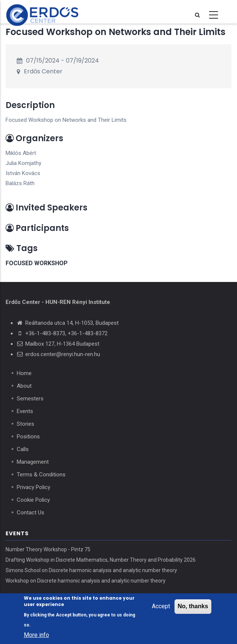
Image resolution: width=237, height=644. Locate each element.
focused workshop (37, 263)
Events (25, 411)
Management (33, 462)
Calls (23, 449)
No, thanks (193, 607)
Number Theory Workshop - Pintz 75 (48, 549)
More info (36, 636)
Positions (28, 437)
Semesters (30, 399)
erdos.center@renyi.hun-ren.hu (63, 354)
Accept (161, 607)
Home (24, 373)
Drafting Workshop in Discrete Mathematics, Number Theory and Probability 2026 (101, 560)
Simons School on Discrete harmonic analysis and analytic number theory (91, 570)
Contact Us (31, 513)
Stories (25, 424)
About (24, 386)
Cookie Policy (33, 500)
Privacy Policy (33, 487)
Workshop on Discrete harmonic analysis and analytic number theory (86, 581)
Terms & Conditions (41, 475)
